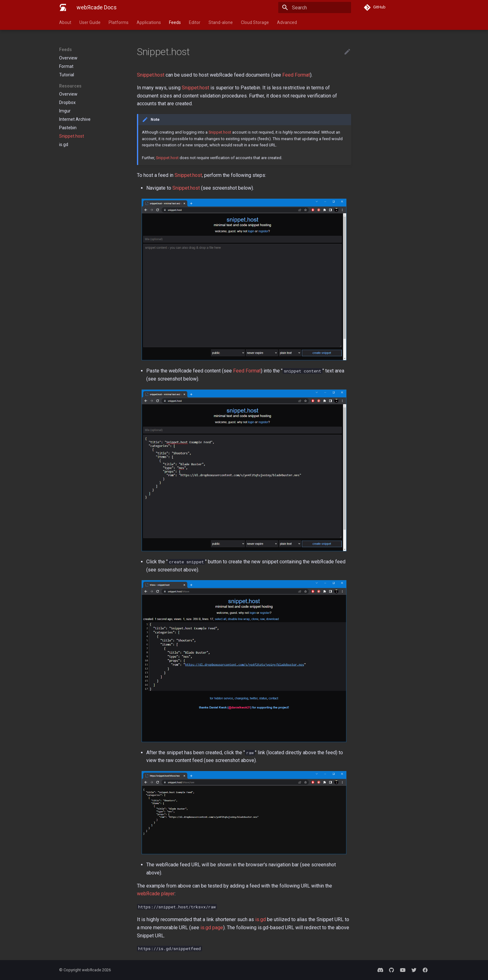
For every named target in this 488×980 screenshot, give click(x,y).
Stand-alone (221, 22)
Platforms (119, 22)
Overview (68, 58)
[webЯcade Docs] (63, 7)
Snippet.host (72, 136)
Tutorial (67, 75)
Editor (195, 22)
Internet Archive (75, 119)
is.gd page (212, 928)
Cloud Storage (255, 22)
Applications (149, 22)
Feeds (175, 22)
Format (66, 66)
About (65, 22)
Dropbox (67, 102)
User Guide (90, 22)
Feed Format (296, 75)
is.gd (64, 144)
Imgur (65, 111)
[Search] (315, 7)
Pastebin (68, 128)
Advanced (287, 22)
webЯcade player (156, 894)
